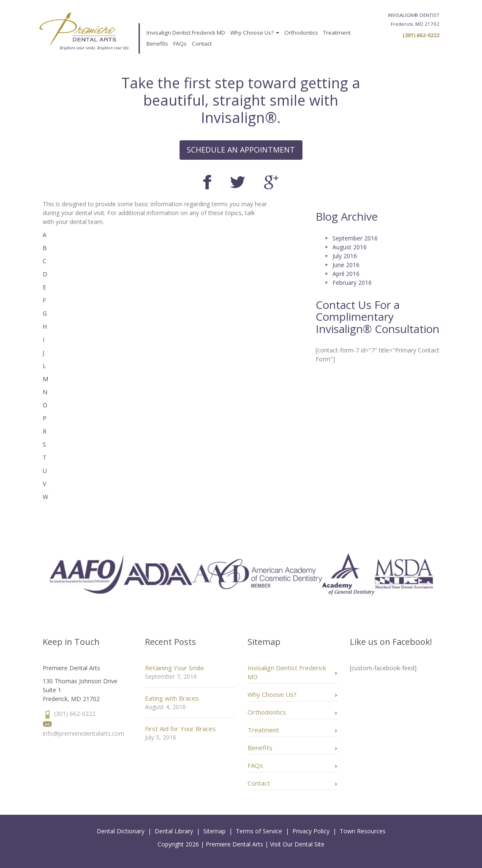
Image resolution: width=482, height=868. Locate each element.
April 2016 (346, 274)
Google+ (271, 182)
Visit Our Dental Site (297, 844)
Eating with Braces (172, 698)
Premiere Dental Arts (234, 844)
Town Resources (363, 831)
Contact (202, 44)
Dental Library (174, 831)
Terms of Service (259, 831)
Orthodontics (301, 33)
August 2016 (350, 247)
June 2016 (346, 265)
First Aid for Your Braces (180, 729)
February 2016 (352, 283)
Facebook (207, 182)
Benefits (157, 44)
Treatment (337, 33)
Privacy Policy (311, 831)
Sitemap (214, 831)
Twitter (238, 182)
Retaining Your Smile (174, 668)
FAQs (180, 44)
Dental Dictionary (121, 831)
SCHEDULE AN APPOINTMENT (241, 150)
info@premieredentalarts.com (83, 733)
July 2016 (345, 256)
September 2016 (355, 238)
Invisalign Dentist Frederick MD (186, 33)
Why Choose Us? (255, 33)
